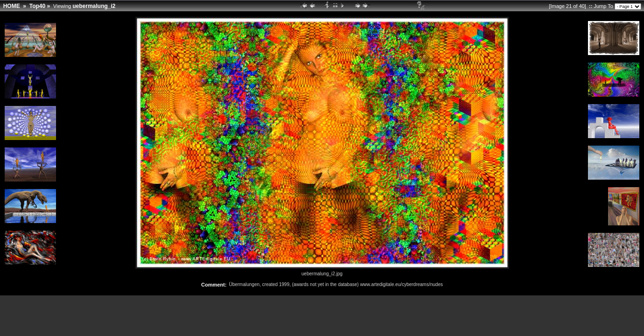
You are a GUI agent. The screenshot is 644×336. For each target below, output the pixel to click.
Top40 (37, 6)
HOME (12, 6)
